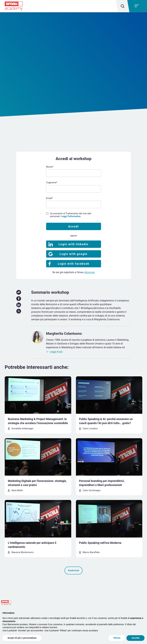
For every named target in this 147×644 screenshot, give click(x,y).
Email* (50, 198)
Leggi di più (56, 352)
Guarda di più (73, 570)
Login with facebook (73, 264)
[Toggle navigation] (138, 6)
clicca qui (89, 272)
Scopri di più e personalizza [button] (22, 638)
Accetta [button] (135, 638)
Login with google (74, 254)
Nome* (50, 167)
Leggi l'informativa (71, 216)
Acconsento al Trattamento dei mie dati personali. (71, 215)
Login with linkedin (74, 244)
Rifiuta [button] (117, 638)
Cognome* (52, 183)
